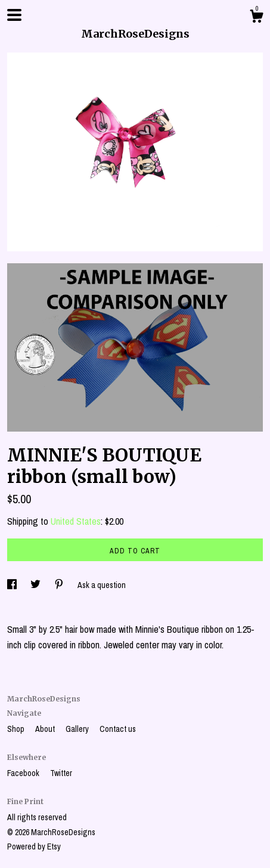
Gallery (78, 729)
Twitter (61, 773)
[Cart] (256, 18)
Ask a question (102, 585)
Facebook (24, 773)
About (46, 729)
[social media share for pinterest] (60, 585)
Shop (17, 729)
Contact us (118, 729)
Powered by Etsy (34, 847)
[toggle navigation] (14, 15)
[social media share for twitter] (36, 585)
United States (76, 521)
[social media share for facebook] (13, 585)
